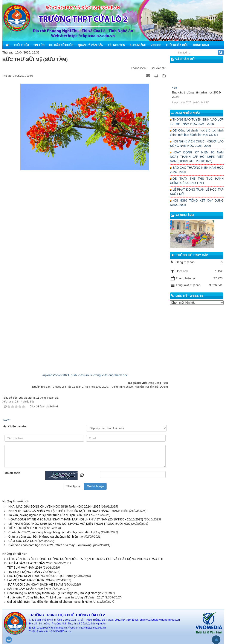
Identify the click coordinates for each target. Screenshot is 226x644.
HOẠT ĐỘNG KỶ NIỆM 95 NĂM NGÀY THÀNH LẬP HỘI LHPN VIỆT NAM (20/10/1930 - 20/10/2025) (76, 519)
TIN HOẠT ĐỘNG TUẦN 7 (25, 572)
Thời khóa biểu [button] (177, 45)
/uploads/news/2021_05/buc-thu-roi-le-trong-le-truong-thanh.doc (85, 375)
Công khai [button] (201, 45)
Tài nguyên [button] (116, 45)
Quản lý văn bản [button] (91, 45)
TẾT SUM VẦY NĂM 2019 (25, 568)
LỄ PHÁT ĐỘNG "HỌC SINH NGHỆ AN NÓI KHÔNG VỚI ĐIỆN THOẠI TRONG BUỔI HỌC (69, 524)
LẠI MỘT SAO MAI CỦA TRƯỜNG (31, 580)
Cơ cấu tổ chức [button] (61, 45)
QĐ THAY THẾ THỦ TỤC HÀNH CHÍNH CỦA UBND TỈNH (197, 181)
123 (175, 99)
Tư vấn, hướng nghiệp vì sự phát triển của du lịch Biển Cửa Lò (50, 515)
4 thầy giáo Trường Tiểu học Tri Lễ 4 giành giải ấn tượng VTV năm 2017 (56, 597)
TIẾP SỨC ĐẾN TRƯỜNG (26, 528)
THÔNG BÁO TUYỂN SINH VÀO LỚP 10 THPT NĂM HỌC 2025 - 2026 (197, 122)
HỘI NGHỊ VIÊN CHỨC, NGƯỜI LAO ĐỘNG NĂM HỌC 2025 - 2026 (197, 144)
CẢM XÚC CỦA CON (23, 541)
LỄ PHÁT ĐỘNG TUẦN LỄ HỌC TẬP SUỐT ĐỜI (197, 192)
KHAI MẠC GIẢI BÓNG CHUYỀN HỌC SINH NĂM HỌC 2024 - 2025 (54, 506)
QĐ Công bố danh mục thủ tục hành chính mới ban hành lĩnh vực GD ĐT (197, 133)
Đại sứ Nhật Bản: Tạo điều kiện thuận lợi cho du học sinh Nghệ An (52, 602)
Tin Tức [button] (39, 45)
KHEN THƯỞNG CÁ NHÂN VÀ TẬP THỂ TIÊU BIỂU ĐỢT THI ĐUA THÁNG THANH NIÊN (68, 511)
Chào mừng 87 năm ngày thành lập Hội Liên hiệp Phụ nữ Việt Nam (52, 593)
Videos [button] (156, 45)
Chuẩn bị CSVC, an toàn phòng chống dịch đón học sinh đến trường (54, 532)
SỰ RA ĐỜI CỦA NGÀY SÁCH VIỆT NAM (35, 584)
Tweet (6, 420)
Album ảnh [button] (138, 45)
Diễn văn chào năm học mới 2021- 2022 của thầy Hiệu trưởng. (50, 545)
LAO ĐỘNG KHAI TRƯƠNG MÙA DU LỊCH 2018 (40, 576)
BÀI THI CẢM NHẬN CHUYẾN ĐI (29, 589)
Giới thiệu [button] (21, 45)
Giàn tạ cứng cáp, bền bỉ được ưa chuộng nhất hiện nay (46, 537)
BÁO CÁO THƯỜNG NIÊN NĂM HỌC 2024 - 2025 (197, 170)
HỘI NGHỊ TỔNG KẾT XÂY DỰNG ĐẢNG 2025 (197, 203)
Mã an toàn (12, 473)
